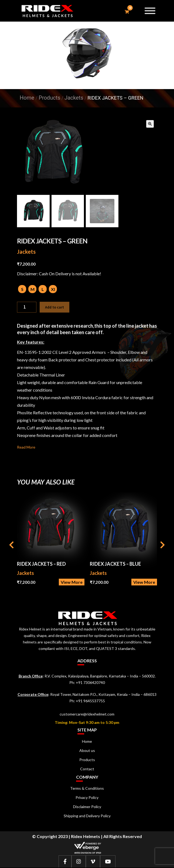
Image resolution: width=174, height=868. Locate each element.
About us (87, 751)
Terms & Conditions (87, 789)
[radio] (22, 290)
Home (27, 98)
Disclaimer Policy (87, 807)
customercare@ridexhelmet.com (87, 715)
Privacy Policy (87, 798)
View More (72, 583)
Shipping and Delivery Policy (87, 816)
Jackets (26, 252)
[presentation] (11, 546)
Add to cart (54, 308)
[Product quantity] (27, 308)
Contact (87, 769)
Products (87, 760)
